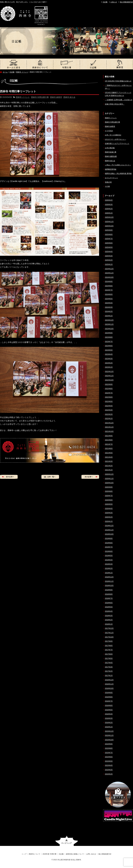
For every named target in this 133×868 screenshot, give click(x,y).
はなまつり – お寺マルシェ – (115, 139)
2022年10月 (109, 380)
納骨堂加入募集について (120, 64)
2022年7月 (109, 393)
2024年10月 (109, 277)
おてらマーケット (111, 178)
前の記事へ (9, 477)
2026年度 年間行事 (66, 64)
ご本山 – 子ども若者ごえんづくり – (118, 165)
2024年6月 (109, 294)
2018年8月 (109, 594)
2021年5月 (109, 453)
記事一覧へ (50, 477)
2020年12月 (109, 474)
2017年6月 (109, 654)
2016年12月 (109, 680)
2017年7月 (109, 650)
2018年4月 (109, 611)
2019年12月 (109, 526)
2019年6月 (109, 551)
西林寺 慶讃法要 (111, 156)
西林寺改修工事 (111, 152)
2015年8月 (109, 748)
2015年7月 (109, 753)
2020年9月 (109, 487)
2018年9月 (109, 590)
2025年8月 (109, 234)
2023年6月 (109, 346)
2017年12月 (109, 628)
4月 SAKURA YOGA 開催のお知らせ (118, 81)
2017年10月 (109, 637)
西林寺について (40, 64)
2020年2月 (109, 517)
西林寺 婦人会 (69, 97)
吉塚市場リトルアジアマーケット (117, 144)
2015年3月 (109, 770)
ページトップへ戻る (67, 841)
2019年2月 (109, 568)
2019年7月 (109, 547)
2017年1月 (109, 676)
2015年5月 (109, 761)
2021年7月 (109, 444)
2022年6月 (109, 397)
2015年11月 (109, 735)
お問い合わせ (91, 854)
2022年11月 (109, 376)
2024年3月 (109, 307)
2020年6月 (109, 500)
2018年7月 (109, 598)
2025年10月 (109, 226)
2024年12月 (109, 269)
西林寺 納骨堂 (56, 97)
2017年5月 (109, 658)
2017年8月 (109, 646)
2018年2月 (109, 620)
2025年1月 (109, 264)
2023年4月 (109, 354)
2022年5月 (109, 401)
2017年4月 (109, 663)
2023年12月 (109, 320)
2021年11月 (109, 427)
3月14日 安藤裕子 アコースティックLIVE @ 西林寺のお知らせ (118, 94)
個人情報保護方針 (126, 2)
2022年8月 (109, 389)
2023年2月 (109, 363)
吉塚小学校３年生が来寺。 (115, 104)
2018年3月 (109, 616)
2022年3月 (109, 410)
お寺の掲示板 (110, 148)
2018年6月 (109, 603)
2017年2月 (109, 671)
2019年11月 (109, 530)
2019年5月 (109, 556)
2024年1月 (109, 316)
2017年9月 (109, 641)
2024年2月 (109, 311)
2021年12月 (109, 423)
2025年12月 (109, 217)
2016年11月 (109, 684)
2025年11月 (109, 222)
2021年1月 (109, 470)
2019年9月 (109, 539)
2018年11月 (109, 581)
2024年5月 (109, 299)
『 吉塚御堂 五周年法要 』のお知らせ (119, 100)
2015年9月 (109, 744)
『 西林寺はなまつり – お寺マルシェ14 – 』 (118, 87)
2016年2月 (109, 723)
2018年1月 (109, 624)
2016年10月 (109, 688)
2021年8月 (109, 440)
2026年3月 (109, 205)
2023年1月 (109, 367)
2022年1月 (109, 419)
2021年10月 (109, 431)
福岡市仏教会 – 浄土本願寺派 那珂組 (118, 173)
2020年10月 (109, 483)
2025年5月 (109, 247)
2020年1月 (109, 521)
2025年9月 (109, 230)
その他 (107, 186)
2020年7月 (109, 496)
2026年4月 (109, 200)
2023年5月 (109, 350)
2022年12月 (109, 372)
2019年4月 (109, 560)
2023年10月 (109, 329)
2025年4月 (109, 252)
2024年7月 (109, 290)
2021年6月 (109, 449)
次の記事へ (90, 477)
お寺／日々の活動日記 (113, 135)
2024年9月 (109, 282)
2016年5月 (109, 710)
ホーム (5, 72)
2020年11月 (109, 479)
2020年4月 (109, 509)
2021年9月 (109, 436)
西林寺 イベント (22, 72)
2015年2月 (109, 774)
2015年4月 (109, 765)
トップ (13, 64)
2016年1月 (109, 727)
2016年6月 (109, 705)
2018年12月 (109, 577)
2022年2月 (109, 414)
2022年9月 (109, 384)
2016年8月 (109, 697)
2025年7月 (109, 239)
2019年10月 (109, 534)
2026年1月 (109, 213)
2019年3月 (109, 564)
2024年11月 (109, 273)
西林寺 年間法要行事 (40, 97)
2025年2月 (109, 260)
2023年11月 (109, 324)
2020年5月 (109, 504)
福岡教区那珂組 (111, 169)
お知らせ (114, 2)
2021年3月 (109, 461)
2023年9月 (109, 333)
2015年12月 (109, 731)
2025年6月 (109, 243)
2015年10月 (109, 740)
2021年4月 (109, 457)
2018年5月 (109, 607)
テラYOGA (109, 131)
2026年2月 (109, 209)
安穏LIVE (108, 182)
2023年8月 (109, 337)
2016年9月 (109, 693)
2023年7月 (109, 342)
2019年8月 (109, 543)
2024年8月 (109, 286)
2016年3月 (109, 718)
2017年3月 (109, 667)
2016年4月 (109, 714)
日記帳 (105, 2)
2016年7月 (109, 701)
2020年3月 (109, 513)
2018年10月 (109, 586)
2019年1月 (109, 573)
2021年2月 (109, 466)
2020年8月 (109, 491)
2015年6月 (109, 757)
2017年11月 (109, 633)
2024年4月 (109, 303)
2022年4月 (109, 406)
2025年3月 (109, 256)
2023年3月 (109, 359)
